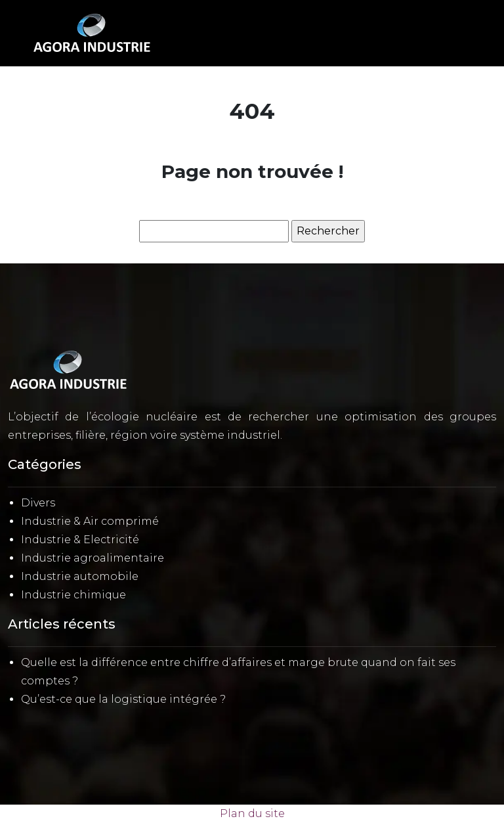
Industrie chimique (73, 595)
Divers (38, 503)
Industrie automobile (80, 576)
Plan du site (252, 813)
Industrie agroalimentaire (93, 558)
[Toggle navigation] (462, 33)
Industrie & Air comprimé (90, 521)
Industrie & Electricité (80, 540)
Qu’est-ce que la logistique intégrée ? (123, 699)
